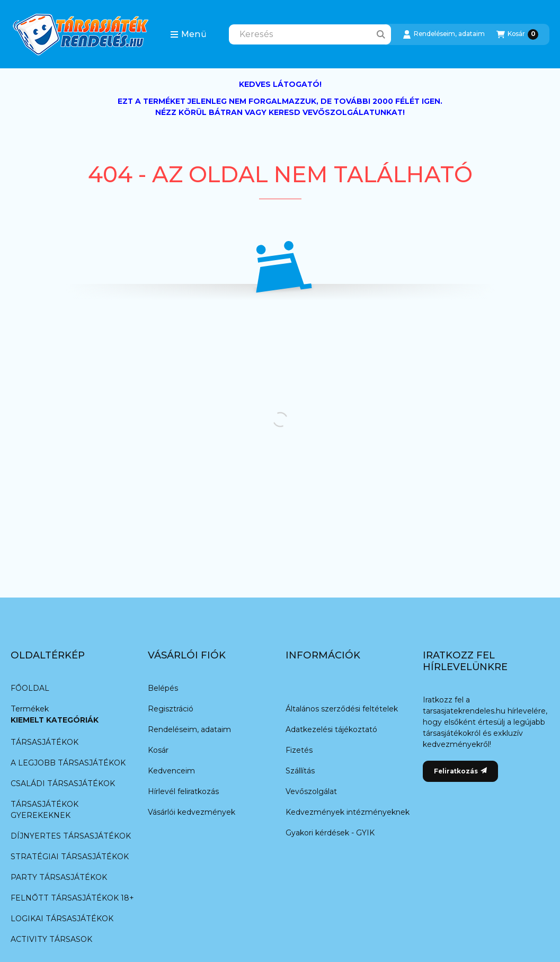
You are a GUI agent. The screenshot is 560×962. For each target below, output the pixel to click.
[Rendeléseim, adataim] (444, 34)
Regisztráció (171, 709)
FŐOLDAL (30, 688)
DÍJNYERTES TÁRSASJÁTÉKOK (71, 836)
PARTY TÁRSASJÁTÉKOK (59, 877)
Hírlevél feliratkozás (183, 791)
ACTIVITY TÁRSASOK (51, 939)
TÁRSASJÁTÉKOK (45, 742)
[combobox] (310, 34)
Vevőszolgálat (311, 791)
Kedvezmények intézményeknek (348, 812)
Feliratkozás (460, 771)
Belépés (163, 688)
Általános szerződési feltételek (342, 709)
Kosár (158, 750)
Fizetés (299, 750)
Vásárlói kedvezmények (192, 812)
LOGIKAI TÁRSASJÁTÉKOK (62, 919)
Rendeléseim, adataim (189, 729)
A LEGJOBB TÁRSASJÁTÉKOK (68, 763)
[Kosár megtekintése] (517, 34)
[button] (188, 34)
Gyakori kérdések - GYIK (330, 833)
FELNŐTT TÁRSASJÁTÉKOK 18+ (72, 898)
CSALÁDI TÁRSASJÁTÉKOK (63, 783)
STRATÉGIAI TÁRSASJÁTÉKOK (70, 857)
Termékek (30, 709)
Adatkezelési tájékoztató (331, 729)
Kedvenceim (171, 771)
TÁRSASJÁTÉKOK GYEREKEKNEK (45, 810)
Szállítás (300, 771)
